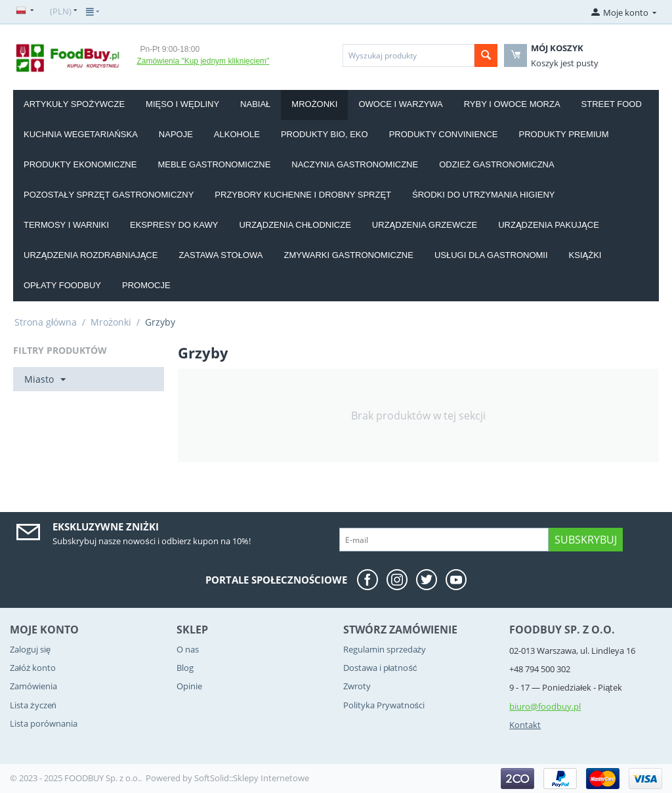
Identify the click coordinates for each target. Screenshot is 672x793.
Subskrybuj (586, 540)
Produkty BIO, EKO (325, 134)
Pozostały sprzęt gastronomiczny (109, 195)
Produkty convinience (444, 134)
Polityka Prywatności (384, 705)
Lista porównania (44, 723)
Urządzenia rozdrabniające (91, 255)
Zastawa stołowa (220, 255)
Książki (585, 255)
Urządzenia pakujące (549, 225)
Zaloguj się (30, 649)
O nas (188, 649)
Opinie (189, 686)
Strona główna (46, 322)
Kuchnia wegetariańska (81, 134)
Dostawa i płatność (380, 668)
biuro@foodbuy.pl (545, 706)
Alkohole (237, 134)
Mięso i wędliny (182, 104)
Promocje (146, 285)
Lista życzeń (33, 705)
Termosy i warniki (66, 225)
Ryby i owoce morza (512, 104)
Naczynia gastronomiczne (355, 164)
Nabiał (255, 104)
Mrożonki (314, 104)
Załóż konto (33, 668)
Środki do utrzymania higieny (483, 195)
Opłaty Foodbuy (62, 285)
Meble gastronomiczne (214, 164)
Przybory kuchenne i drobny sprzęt (303, 195)
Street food (612, 104)
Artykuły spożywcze (74, 104)
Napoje (176, 134)
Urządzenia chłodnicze (295, 225)
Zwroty (357, 686)
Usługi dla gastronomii (491, 255)
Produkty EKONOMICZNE (80, 164)
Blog (185, 668)
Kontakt (525, 725)
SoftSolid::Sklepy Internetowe (252, 778)
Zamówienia (33, 686)
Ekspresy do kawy (174, 225)
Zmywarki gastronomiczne (349, 255)
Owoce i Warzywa (400, 104)
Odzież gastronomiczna (497, 164)
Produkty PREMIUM (564, 134)
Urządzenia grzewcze (425, 225)
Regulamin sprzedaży (385, 649)
